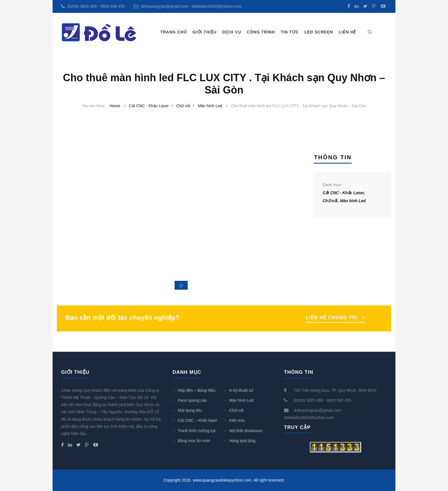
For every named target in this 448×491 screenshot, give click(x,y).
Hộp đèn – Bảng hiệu (197, 390)
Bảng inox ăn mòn (194, 441)
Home (115, 106)
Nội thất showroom (246, 431)
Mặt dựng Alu (190, 410)
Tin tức (290, 32)
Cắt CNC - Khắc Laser (149, 106)
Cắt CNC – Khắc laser (197, 420)
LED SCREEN (319, 32)
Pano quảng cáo (192, 400)
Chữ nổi (183, 106)
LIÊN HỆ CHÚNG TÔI (332, 318)
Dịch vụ (232, 32)
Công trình (261, 32)
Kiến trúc (237, 420)
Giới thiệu (205, 32)
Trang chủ (174, 32)
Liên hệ (348, 32)
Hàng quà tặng (242, 441)
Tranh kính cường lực (197, 431)
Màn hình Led (210, 106)
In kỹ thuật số (241, 390)
